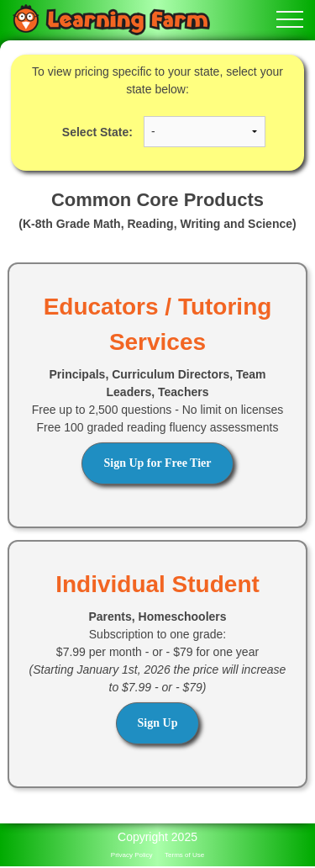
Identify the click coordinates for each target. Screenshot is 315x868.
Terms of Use (184, 855)
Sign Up (158, 723)
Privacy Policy (132, 855)
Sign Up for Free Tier (157, 463)
